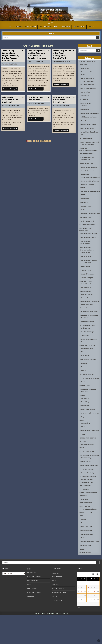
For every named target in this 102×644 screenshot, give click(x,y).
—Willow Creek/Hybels (88, 236)
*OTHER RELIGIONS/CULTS (88, 519)
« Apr (79, 636)
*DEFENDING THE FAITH (87, 362)
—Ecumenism (85, 68)
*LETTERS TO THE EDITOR (88, 462)
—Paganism (84, 526)
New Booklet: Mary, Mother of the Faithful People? (62, 106)
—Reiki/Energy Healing (88, 428)
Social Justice (86, 345)
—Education (84, 123)
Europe (82, 578)
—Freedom (84, 549)
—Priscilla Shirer (87, 271)
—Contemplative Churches (89, 248)
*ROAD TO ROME (85, 533)
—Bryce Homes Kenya (88, 468)
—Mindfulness (85, 425)
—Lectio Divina (86, 285)
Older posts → (45, 149)
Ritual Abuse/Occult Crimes (89, 329)
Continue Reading (11, 93)
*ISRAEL (82, 442)
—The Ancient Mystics (88, 292)
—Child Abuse (85, 109)
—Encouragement (86, 512)
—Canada (83, 546)
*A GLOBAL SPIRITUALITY (88, 62)
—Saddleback (85, 222)
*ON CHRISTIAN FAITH (87, 509)
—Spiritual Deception (87, 391)
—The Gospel (85, 516)
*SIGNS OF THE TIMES (87, 539)
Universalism (85, 352)
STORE (56, 27)
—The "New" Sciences (88, 496)
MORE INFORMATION (59, 621)
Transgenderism (86, 312)
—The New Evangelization (89, 535)
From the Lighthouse (51, 9)
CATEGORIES (18, 27)
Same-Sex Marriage (88, 308)
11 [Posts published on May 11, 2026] (82, 620)
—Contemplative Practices (89, 275)
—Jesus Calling (85, 92)
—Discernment (85, 369)
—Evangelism (85, 372)
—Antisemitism (85, 445)
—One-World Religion (87, 78)
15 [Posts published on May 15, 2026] (95, 620)
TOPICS (54, 625)
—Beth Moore (86, 267)
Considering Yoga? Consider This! (36, 105)
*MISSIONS (83, 466)
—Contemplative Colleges (89, 252)
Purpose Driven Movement (89, 356)
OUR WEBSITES (57, 606)
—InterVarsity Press (87, 158)
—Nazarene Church (87, 218)
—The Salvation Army (87, 149)
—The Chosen (85, 96)
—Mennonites (85, 211)
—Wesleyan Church (87, 232)
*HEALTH (82, 415)
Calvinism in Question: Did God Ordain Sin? (10, 106)
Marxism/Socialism (87, 321)
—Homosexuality (86, 306)
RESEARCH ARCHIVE (31, 27)
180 (38, 149)
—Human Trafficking (87, 557)
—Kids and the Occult (87, 131)
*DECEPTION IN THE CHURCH (89, 332)
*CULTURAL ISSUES (86, 296)
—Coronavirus (85, 417)
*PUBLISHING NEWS (86, 529)
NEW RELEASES (66, 27)
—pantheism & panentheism (90, 492)
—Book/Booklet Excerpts (89, 88)
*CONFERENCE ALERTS (87, 239)
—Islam (82, 448)
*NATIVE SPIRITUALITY (87, 476)
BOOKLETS (56, 613)
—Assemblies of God (87, 168)
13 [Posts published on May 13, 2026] (88, 620)
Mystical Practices (87, 506)
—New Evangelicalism (88, 339)
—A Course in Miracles (88, 84)
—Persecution (85, 384)
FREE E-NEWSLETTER (45, 27)
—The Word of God (86, 401)
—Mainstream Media (87, 560)
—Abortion (84, 106)
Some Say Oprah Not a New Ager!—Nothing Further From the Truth (62, 54)
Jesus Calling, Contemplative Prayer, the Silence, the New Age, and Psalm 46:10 (11, 55)
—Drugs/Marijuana (86, 421)
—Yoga (82, 438)
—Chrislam (84, 64)
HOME (9, 27)
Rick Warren (85, 359)
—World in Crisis (86, 574)
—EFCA (83, 207)
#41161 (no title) (57, 629)
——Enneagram (86, 277)
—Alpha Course (85, 164)
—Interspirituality (86, 484)
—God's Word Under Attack (89, 376)
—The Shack (84, 99)
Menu (52, 23)
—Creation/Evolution (87, 365)
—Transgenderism (86, 141)
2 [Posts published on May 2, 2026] (98, 612)
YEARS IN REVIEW (85, 582)
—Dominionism (85, 335)
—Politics (83, 564)
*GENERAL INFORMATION (88, 408)
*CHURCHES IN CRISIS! (87, 162)
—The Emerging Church (88, 342)
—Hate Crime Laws (86, 553)
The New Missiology (88, 349)
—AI (81, 542)
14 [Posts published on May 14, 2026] (92, 620)
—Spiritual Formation (87, 288)
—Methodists (84, 215)
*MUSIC (82, 472)
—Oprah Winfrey (86, 488)
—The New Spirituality (88, 499)
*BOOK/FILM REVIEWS (87, 82)
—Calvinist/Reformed (87, 176)
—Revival (83, 387)
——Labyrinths (86, 281)
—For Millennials (86, 302)
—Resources (84, 411)
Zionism (83, 458)
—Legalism (84, 380)
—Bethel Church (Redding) (89, 172)
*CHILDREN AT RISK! (86, 103)
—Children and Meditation (89, 119)
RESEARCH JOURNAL (79, 27)
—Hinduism (84, 522)
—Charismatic (85, 179)
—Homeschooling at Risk (89, 127)
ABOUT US (91, 27)
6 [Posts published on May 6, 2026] (88, 616)
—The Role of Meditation (88, 503)
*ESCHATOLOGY (85, 405)
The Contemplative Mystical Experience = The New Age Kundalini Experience (37, 54)
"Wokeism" (84, 325)
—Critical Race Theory (88, 298)
